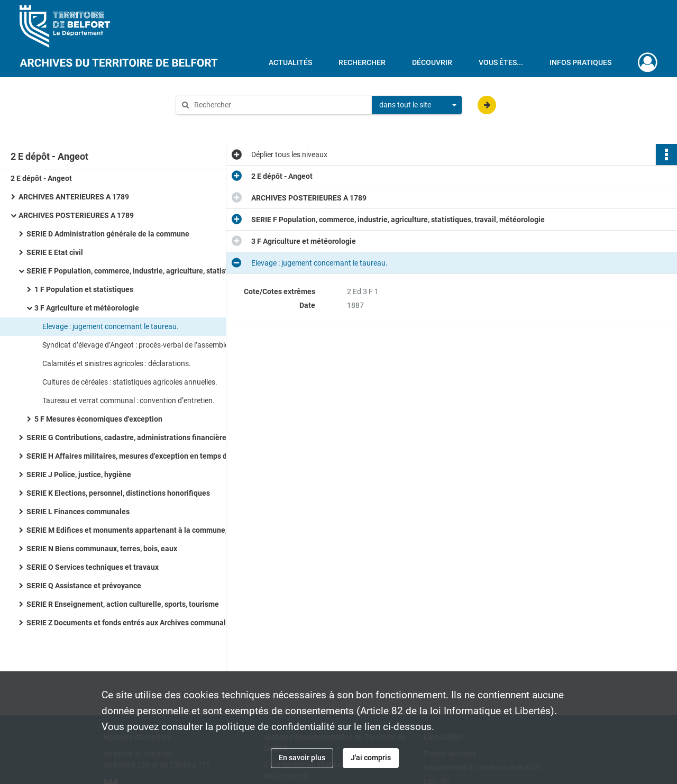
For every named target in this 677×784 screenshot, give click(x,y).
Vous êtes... (501, 62)
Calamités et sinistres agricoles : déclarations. (117, 363)
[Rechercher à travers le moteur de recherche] (279, 105)
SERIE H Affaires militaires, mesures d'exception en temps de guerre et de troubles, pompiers (132, 456)
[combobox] (417, 105)
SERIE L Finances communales (78, 512)
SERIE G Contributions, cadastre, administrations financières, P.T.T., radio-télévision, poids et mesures (132, 437)
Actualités (290, 62)
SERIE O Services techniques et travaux (93, 567)
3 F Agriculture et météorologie (87, 308)
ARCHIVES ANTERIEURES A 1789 (74, 197)
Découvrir (432, 62)
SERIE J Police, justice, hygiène (79, 475)
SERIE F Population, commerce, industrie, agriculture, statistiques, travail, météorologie (132, 271)
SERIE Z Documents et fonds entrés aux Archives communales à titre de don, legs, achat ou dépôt (132, 623)
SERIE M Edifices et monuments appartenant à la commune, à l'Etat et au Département (132, 530)
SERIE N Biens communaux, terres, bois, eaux (102, 549)
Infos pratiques (580, 62)
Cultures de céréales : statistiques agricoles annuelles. (130, 382)
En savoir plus (302, 758)
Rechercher (362, 62)
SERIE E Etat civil (55, 252)
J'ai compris (371, 758)
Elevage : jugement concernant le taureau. (111, 326)
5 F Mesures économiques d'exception (98, 419)
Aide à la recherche (215, 123)
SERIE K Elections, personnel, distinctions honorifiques (118, 493)
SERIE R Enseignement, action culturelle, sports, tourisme (123, 604)
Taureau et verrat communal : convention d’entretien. (129, 400)
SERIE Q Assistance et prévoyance (84, 586)
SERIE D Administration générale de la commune (108, 234)
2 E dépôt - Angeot (41, 178)
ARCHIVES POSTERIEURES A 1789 (76, 215)
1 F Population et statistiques (84, 289)
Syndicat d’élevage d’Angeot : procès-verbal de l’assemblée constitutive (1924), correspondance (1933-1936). (148, 345)
